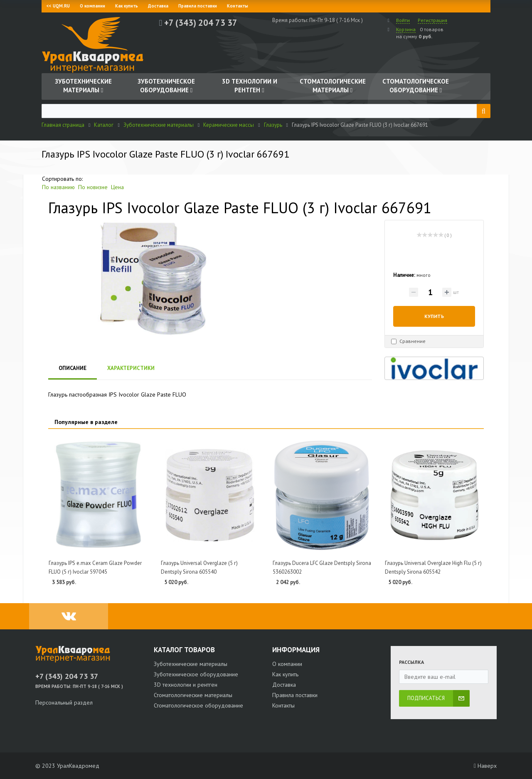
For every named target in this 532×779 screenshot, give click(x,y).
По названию (58, 187)
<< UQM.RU (58, 6)
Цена (117, 187)
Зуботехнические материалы (191, 664)
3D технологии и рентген (186, 685)
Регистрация (432, 20)
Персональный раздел (64, 703)
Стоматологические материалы (193, 695)
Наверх (485, 766)
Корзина (406, 29)
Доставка (158, 6)
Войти (403, 20)
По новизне (93, 187)
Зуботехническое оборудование (196, 674)
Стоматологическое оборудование (198, 705)
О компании (92, 6)
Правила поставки (198, 6)
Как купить (127, 6)
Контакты (238, 6)
